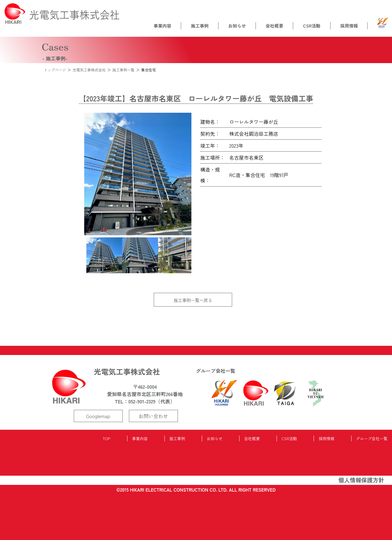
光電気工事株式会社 (89, 70)
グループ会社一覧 (372, 438)
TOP (106, 438)
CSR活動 (312, 26)
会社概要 (274, 26)
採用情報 (349, 26)
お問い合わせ (153, 416)
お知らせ (237, 26)
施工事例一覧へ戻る (193, 300)
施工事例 (200, 26)
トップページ (55, 70)
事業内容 (162, 26)
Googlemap (98, 416)
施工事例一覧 (123, 70)
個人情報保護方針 (361, 480)
